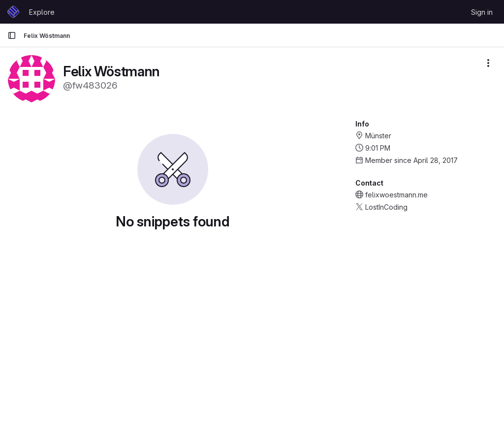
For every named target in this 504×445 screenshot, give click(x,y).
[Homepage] (13, 12)
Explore (42, 12)
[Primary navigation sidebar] (12, 35)
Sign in (482, 12)
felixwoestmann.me (396, 195)
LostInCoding (386, 207)
